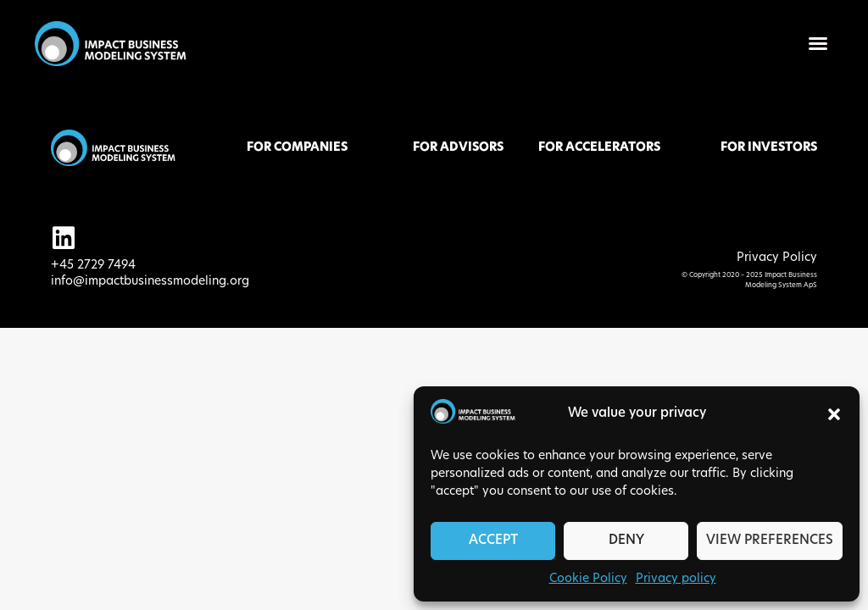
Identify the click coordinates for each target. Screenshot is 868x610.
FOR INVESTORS (769, 148)
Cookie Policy (588, 579)
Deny (626, 541)
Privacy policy (676, 579)
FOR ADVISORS (458, 148)
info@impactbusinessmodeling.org (150, 282)
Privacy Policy (777, 258)
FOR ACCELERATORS (599, 148)
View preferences (770, 541)
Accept (493, 541)
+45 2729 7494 (93, 266)
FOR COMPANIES (297, 148)
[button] (834, 414)
